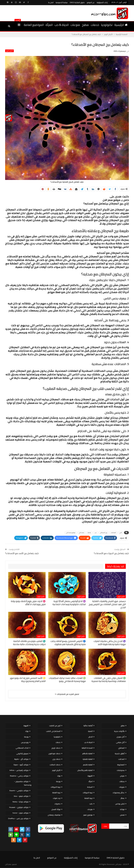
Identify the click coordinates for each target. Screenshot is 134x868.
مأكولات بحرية (119, 731)
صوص (122, 776)
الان (121, 533)
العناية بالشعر (88, 765)
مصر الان (82, 533)
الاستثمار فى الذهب (53, 731)
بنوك (59, 776)
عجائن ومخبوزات (119, 793)
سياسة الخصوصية (62, 2)
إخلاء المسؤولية (102, 2)
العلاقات (113, 533)
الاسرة (90, 731)
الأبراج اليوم (9, 51)
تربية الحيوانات (88, 793)
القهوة (90, 776)
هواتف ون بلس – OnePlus (18, 818)
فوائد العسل (56, 809)
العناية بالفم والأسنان (85, 770)
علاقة (89, 533)
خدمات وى (56, 759)
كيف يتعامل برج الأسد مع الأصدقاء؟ (22, 553)
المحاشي (121, 748)
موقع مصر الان (71, 533)
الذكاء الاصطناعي (22, 748)
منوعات (75, 25)
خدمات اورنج (56, 748)
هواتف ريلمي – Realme (19, 776)
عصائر (123, 798)
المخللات (121, 759)
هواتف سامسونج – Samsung (23, 783)
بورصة (58, 781)
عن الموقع (91, 2)
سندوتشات (121, 770)
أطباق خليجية (120, 753)
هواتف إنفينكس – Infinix (19, 770)
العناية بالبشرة (88, 759)
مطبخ (85, 25)
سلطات (122, 781)
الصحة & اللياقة (87, 748)
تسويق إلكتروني (22, 753)
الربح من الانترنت (55, 726)
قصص (122, 815)
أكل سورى (121, 737)
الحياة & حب (62, 25)
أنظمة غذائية (88, 726)
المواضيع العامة (34, 25)
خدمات (95, 25)
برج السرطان (104, 533)
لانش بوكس (120, 804)
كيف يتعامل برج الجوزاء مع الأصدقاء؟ (111, 553)
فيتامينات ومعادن (54, 815)
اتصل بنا (51, 2)
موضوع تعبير (88, 815)
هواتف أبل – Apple (21, 759)
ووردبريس (25, 742)
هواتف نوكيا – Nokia (21, 802)
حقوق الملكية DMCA (77, 2)
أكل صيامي (120, 742)
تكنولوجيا (107, 25)
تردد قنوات (57, 798)
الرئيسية (121, 25)
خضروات (57, 804)
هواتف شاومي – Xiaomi (19, 791)
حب (96, 533)
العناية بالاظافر (87, 753)
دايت (91, 804)
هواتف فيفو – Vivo (21, 796)
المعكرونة (121, 765)
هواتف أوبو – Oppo (21, 765)
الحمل (90, 737)
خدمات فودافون (54, 753)
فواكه (122, 809)
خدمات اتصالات (55, 765)
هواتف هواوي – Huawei (19, 807)
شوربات (122, 787)
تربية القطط (89, 798)
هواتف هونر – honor (21, 813)
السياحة (90, 787)
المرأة (49, 25)
